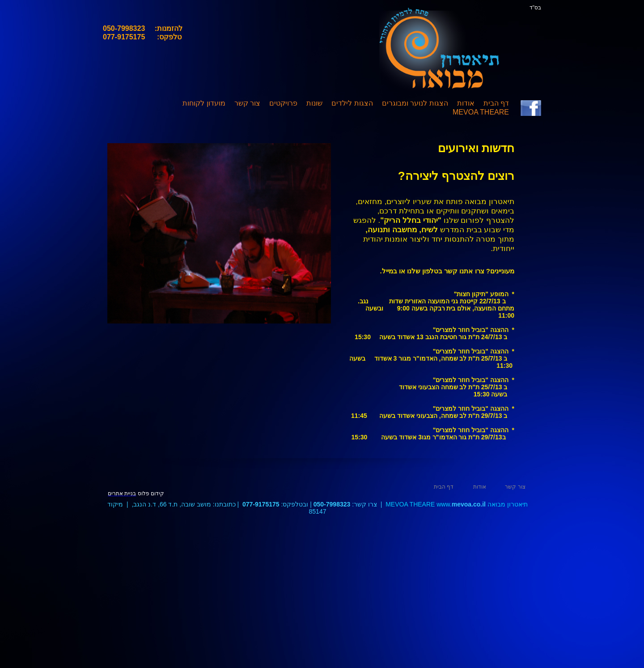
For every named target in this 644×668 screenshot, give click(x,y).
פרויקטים (283, 103)
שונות (314, 103)
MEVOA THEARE (481, 112)
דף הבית (496, 103)
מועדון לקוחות (204, 103)
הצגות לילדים (352, 103)
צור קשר (247, 103)
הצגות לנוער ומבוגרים (415, 103)
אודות (466, 103)
